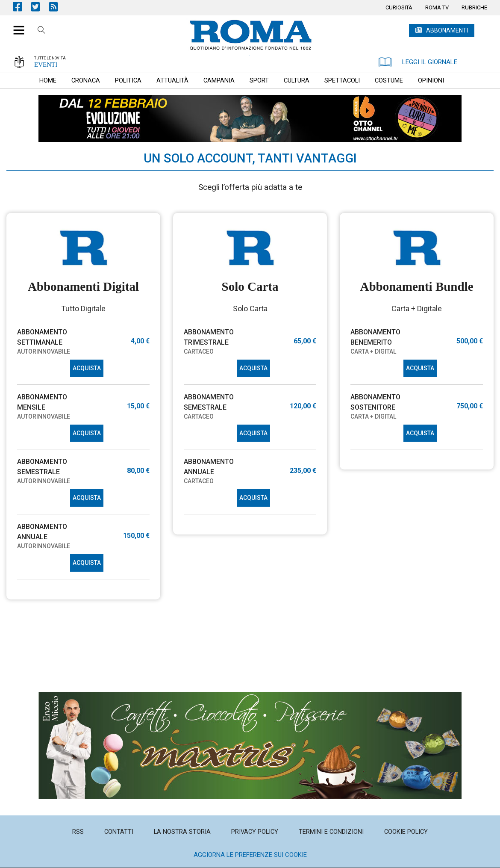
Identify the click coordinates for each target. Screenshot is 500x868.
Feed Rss (58, 7)
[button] (16, 26)
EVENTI (46, 65)
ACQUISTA (87, 368)
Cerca (41, 31)
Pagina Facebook (22, 7)
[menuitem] (399, 8)
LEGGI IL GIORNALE (418, 62)
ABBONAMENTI (447, 30)
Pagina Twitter (40, 7)
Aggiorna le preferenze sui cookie (250, 855)
